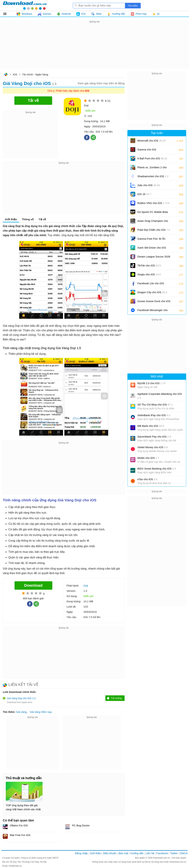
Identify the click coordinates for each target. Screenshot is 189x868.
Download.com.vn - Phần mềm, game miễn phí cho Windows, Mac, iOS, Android (25, 5)
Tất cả (7, 14)
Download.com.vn (6, 75)
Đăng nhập (81, 853)
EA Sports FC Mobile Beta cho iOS (153, 213)
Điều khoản (110, 853)
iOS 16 (144, 194)
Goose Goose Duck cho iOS (154, 302)
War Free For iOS (20, 835)
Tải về (42, 219)
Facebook (162, 853)
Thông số (28, 219)
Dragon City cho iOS (152, 292)
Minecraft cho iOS (151, 141)
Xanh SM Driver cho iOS (152, 249)
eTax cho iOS (147, 479)
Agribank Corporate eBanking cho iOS (160, 396)
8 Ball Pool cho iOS (152, 158)
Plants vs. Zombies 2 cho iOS (152, 169)
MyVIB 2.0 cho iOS (151, 383)
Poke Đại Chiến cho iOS (154, 230)
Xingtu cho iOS (149, 274)
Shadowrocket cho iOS (153, 176)
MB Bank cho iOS (151, 426)
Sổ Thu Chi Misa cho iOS (155, 405)
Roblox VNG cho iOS (153, 203)
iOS (15, 74)
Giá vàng (21, 712)
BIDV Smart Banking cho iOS (157, 469)
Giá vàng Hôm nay (41, 712)
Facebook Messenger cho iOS (153, 311)
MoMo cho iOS (148, 458)
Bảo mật (123, 853)
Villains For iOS (19, 825)
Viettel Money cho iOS (153, 447)
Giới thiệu (11, 219)
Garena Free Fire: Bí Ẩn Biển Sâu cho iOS (151, 240)
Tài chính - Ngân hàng (35, 74)
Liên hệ (150, 853)
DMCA (184, 853)
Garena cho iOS (147, 149)
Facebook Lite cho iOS (151, 285)
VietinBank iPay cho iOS (154, 415)
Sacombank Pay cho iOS (154, 437)
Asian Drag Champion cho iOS (153, 222)
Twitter (174, 853)
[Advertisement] (94, 48)
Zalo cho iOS (149, 185)
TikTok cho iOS (149, 265)
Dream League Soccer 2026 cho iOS (154, 258)
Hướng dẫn (137, 853)
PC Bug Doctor (81, 825)
